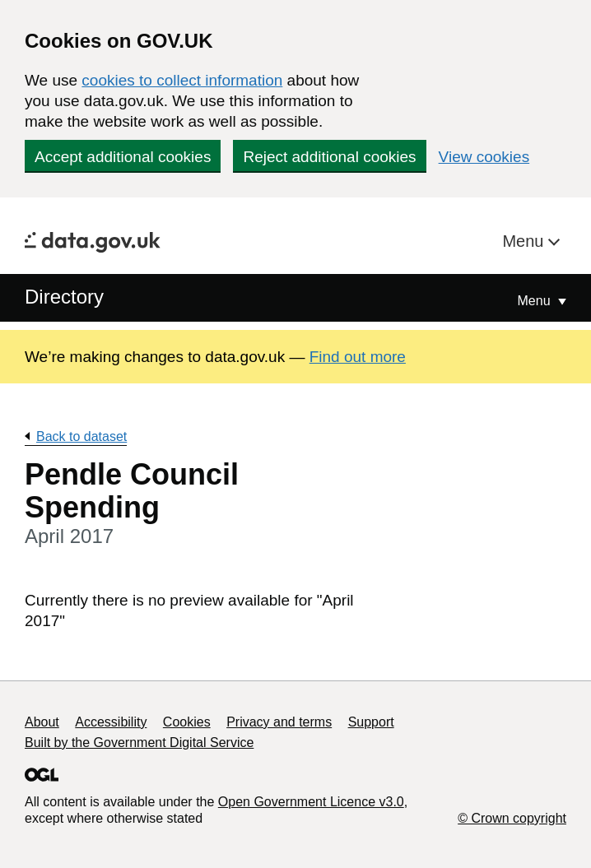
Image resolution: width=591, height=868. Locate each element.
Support (371, 722)
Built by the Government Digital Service (139, 743)
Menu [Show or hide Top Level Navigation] (536, 301)
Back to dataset (81, 436)
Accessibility (111, 722)
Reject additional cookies (329, 157)
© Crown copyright (512, 818)
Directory (64, 297)
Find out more (358, 357)
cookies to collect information (182, 80)
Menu (525, 241)
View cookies (484, 157)
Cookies (187, 722)
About (42, 722)
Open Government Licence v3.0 (311, 802)
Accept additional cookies (123, 157)
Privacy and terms (279, 722)
